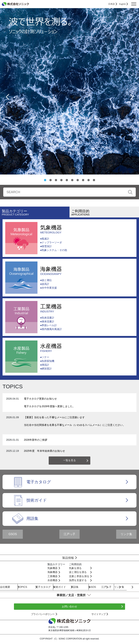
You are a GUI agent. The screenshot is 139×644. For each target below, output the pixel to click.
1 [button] (45, 180)
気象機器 (54, 229)
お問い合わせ (69, 606)
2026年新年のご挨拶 (36, 440)
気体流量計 (48, 318)
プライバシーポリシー (43, 614)
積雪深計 (47, 246)
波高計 (45, 284)
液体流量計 (48, 321)
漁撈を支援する (78, 580)
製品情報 (68, 558)
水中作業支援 (49, 288)
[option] (69, 91)
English (122, 4)
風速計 (45, 239)
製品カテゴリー (36, 213)
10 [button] (94, 180)
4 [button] (61, 180)
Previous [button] (7, 97)
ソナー (45, 357)
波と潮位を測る (78, 572)
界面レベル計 (49, 325)
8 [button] (83, 180)
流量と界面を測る (79, 576)
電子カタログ (39, 482)
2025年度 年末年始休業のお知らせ (44, 451)
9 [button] (89, 180)
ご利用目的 (105, 213)
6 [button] (72, 180)
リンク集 (126, 534)
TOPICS (22, 587)
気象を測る (75, 568)
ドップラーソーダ (52, 242)
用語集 (32, 519)
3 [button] (56, 180)
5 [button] (67, 180)
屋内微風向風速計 (52, 329)
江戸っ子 (69, 534)
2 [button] (50, 180)
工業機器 (51, 308)
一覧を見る (69, 460)
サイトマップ (98, 614)
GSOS (13, 534)
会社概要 (5, 587)
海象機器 (51, 271)
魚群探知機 (48, 361)
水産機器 (51, 348)
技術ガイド (37, 500)
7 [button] (78, 180)
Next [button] (132, 97)
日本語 (111, 4)
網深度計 (47, 369)
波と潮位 (47, 280)
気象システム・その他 (54, 250)
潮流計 (45, 365)
